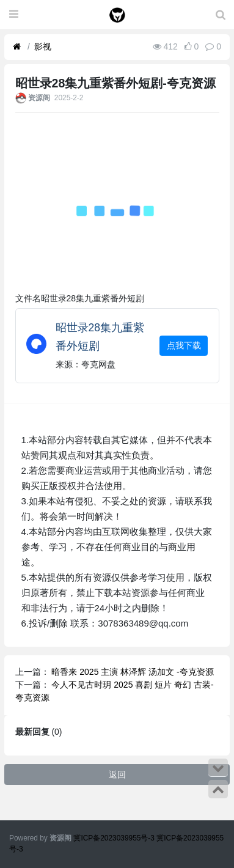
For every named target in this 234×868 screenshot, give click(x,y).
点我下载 (184, 345)
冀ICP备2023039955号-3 (115, 838)
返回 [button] (117, 774)
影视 (43, 46)
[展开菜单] (14, 15)
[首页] (17, 47)
